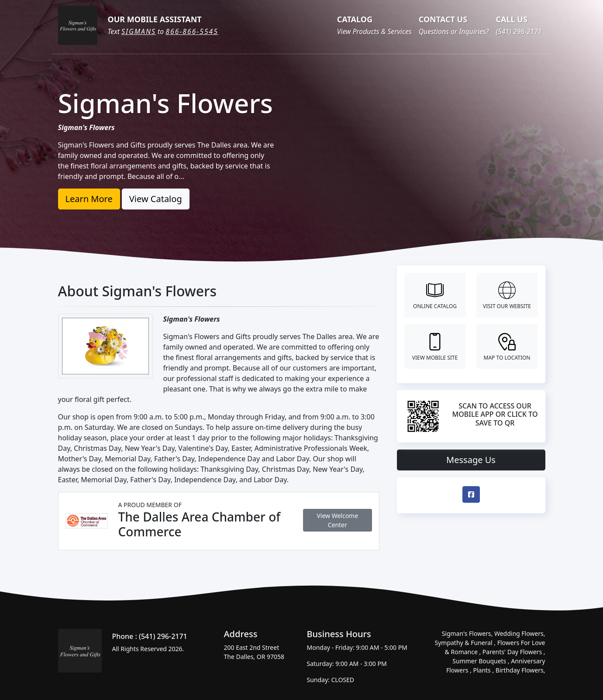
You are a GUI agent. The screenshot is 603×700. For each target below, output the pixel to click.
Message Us (471, 460)
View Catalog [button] (156, 199)
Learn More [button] (89, 199)
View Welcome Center (337, 520)
